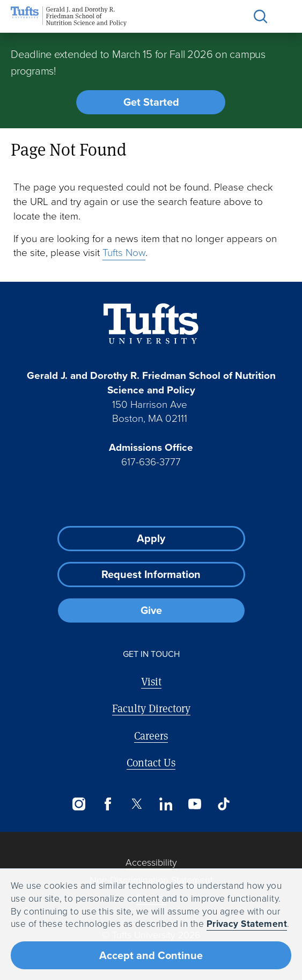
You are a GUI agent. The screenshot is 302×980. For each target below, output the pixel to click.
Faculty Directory (151, 708)
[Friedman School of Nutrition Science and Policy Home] (69, 16)
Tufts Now (124, 253)
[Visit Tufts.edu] (151, 324)
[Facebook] (108, 804)
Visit (151, 681)
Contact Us (151, 762)
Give (151, 610)
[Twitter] (137, 804)
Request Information (151, 574)
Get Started (151, 102)
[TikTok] (224, 804)
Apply (151, 538)
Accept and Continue (151, 955)
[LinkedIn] (166, 804)
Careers (151, 736)
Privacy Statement (247, 924)
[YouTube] (195, 804)
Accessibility (151, 862)
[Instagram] (79, 804)
